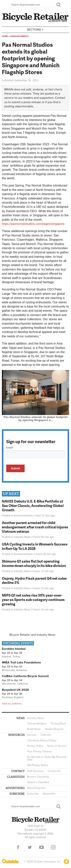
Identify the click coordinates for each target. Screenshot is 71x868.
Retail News (34, 729)
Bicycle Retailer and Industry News (32, 635)
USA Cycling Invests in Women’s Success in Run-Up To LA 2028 (35, 546)
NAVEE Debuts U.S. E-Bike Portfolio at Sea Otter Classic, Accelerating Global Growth (33, 506)
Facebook (18, 847)
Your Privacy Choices (39, 751)
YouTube (41, 847)
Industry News (22, 537)
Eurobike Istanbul (14, 649)
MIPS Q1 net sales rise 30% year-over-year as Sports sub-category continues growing (33, 600)
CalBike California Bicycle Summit (25, 676)
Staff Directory (35, 771)
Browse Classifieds (38, 777)
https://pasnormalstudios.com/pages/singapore (33, 224)
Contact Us (54, 771)
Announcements (19, 36)
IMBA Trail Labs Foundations (21, 662)
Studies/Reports (54, 729)
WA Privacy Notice (38, 765)
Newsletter (49, 794)
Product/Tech (58, 724)
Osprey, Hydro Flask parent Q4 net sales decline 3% (34, 580)
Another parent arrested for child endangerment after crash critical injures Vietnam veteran (35, 527)
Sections (36, 29)
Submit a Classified (38, 782)
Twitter (30, 847)
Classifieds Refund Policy (42, 740)
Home (5, 36)
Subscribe (33, 794)
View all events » (12, 704)
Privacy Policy (35, 746)
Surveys (32, 735)
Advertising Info (36, 788)
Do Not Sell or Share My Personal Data (47, 758)
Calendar (46, 735)
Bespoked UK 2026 (15, 690)
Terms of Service (57, 746)
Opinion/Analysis (37, 724)
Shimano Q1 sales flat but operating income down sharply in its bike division (34, 563)
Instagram (53, 847)
